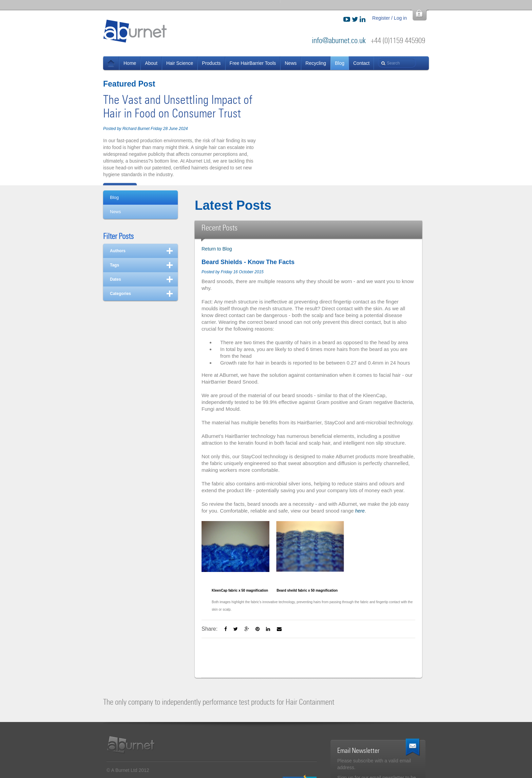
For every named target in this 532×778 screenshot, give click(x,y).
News (111, 63)
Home (130, 63)
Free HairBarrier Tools (253, 63)
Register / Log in (389, 18)
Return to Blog (217, 249)
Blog (340, 63)
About (151, 63)
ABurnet (135, 31)
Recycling (316, 63)
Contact (361, 63)
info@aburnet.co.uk (339, 41)
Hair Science (180, 63)
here (360, 511)
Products (211, 63)
